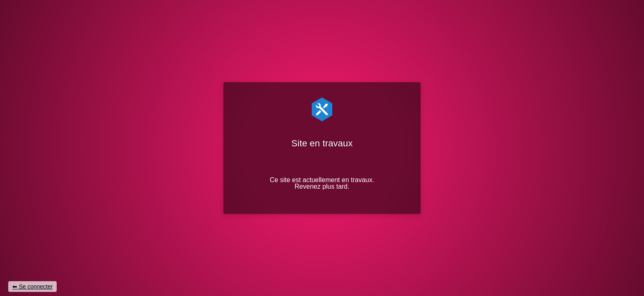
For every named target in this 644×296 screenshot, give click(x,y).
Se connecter (36, 287)
